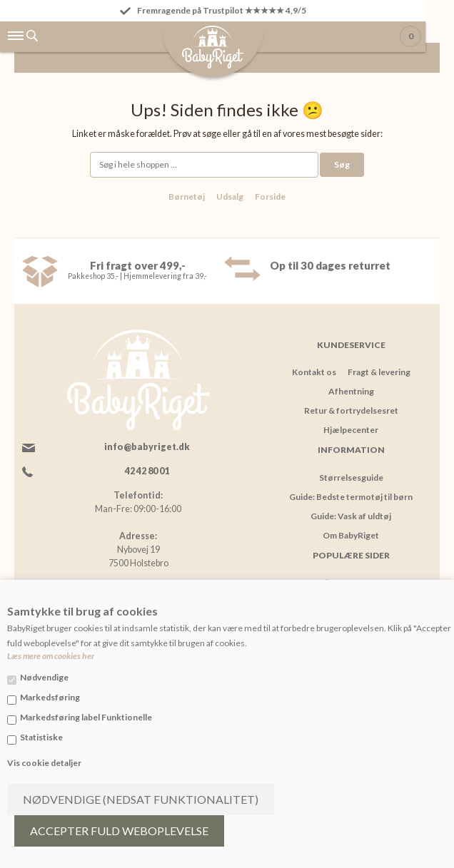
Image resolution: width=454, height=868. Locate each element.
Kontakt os (314, 372)
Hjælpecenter (351, 430)
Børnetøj (187, 196)
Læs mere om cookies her (51, 656)
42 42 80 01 (147, 471)
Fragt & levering (379, 372)
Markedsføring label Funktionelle (86, 717)
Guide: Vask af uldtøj (351, 516)
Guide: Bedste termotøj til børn (351, 497)
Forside (270, 196)
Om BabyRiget (351, 535)
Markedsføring (50, 697)
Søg (342, 164)
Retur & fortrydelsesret (351, 410)
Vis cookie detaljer (44, 763)
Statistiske (41, 737)
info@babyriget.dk (147, 447)
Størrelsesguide (351, 478)
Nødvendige (44, 677)
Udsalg (230, 196)
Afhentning (351, 391)
